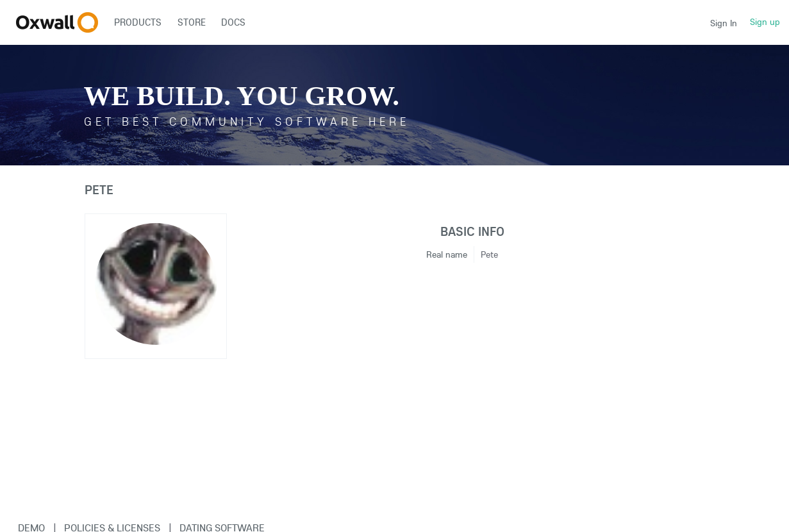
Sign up (765, 22)
